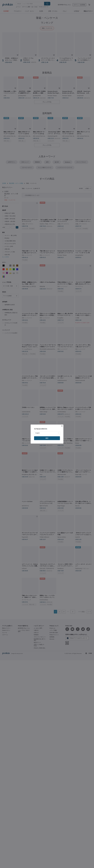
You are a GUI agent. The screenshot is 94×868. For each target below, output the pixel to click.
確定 (47, 438)
